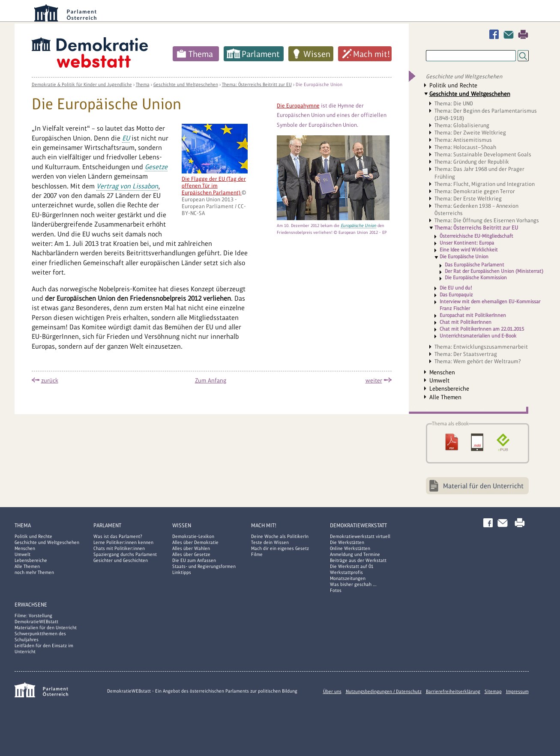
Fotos (336, 590)
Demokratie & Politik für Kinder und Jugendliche (82, 84)
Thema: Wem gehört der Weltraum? (478, 361)
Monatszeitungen (348, 578)
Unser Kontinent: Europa (467, 243)
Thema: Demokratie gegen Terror (475, 191)
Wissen (317, 54)
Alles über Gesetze (191, 554)
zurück (50, 380)
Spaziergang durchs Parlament (125, 554)
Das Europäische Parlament (475, 265)
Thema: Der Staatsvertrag (466, 354)
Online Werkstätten (350, 548)
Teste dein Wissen (270, 542)
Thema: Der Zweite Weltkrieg (470, 133)
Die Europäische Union (319, 84)
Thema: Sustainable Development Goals (483, 154)
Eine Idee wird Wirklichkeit (469, 250)
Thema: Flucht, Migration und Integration (485, 184)
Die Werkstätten (347, 542)
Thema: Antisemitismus (463, 140)
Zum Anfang (211, 380)
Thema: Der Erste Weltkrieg (468, 199)
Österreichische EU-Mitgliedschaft (476, 236)
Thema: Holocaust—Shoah (465, 147)
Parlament (261, 54)
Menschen (442, 372)
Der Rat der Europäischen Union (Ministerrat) (494, 271)
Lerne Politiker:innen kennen (123, 542)
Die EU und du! (456, 288)
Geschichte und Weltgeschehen (186, 84)
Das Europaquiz (456, 295)
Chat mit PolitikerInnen (466, 322)
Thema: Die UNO (454, 103)
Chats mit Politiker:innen (119, 548)
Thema (201, 54)
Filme (257, 554)
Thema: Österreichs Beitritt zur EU (257, 84)
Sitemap (493, 691)
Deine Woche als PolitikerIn (280, 536)
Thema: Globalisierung (462, 125)
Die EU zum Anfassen (194, 560)
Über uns (332, 691)
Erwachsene (31, 605)
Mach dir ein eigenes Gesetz (280, 548)
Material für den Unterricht (483, 486)
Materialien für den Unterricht (46, 628)
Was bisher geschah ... (353, 584)
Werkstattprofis (346, 572)
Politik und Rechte (453, 85)
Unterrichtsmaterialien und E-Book (478, 336)
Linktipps (182, 572)
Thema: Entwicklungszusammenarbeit (481, 347)
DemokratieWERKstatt (358, 525)
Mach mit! (371, 54)
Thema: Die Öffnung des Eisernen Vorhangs (487, 220)
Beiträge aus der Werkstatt (358, 560)
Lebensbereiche (449, 388)
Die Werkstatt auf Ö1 (352, 566)
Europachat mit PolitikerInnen (473, 315)
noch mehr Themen (34, 572)
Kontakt (510, 34)
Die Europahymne (298, 106)
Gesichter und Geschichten (121, 560)
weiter (374, 380)
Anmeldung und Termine (355, 554)
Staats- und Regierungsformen (204, 566)
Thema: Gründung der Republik (472, 162)
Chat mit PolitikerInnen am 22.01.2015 (482, 329)
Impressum (517, 691)
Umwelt (439, 380)
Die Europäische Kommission (476, 278)
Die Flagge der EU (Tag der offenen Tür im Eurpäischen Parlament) (214, 186)
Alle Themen (445, 397)
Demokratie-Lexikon (193, 536)
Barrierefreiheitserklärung (453, 691)
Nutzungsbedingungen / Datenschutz (384, 691)
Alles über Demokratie (195, 542)
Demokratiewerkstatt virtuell (360, 536)
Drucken (523, 34)
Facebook (496, 34)
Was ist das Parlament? (118, 536)
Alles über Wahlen (191, 548)
